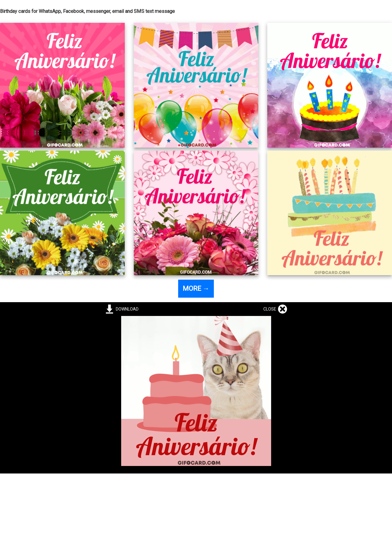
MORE (196, 289)
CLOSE (271, 309)
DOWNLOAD (126, 309)
